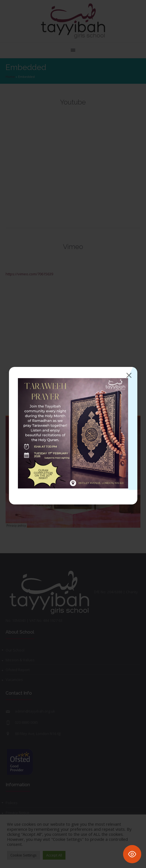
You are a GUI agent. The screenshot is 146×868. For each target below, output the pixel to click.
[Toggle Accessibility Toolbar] (132, 854)
